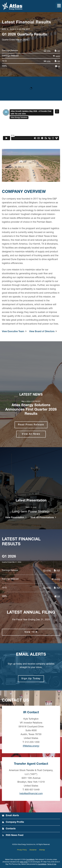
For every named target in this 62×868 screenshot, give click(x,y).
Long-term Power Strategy (31, 512)
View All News (31, 434)
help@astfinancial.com (31, 794)
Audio (56, 56)
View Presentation (15, 518)
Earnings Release (10, 51)
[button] (59, 6)
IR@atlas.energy (31, 746)
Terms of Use (52, 864)
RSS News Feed (15, 835)
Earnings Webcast (10, 56)
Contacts (11, 829)
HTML (47, 51)
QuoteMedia (30, 860)
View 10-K (31, 632)
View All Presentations (42, 518)
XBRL (5, 66)
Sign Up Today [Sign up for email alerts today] (31, 679)
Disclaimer (33, 850)
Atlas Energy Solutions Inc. (27, 845)
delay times (24, 862)
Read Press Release (31, 425)
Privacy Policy (22, 850)
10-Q (4, 61)
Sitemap (42, 850)
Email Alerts (12, 816)
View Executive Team (13, 332)
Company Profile (15, 822)
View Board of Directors (42, 332)
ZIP (58, 66)
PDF (57, 51)
